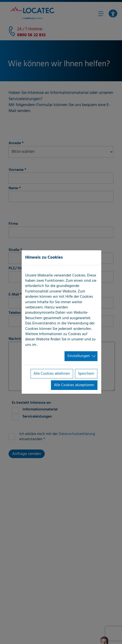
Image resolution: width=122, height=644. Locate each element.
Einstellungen (79, 356)
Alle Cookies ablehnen (52, 373)
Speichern (86, 373)
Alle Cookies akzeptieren (74, 385)
